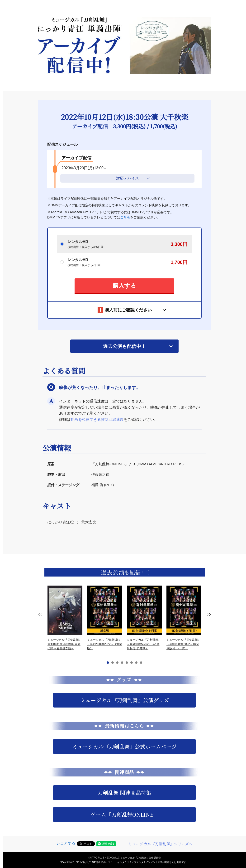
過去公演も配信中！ (124, 346)
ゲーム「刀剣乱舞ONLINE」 (125, 814)
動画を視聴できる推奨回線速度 (97, 419)
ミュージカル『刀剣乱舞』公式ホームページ (124, 746)
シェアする (66, 843)
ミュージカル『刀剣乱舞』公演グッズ (125, 700)
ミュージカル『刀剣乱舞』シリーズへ (160, 844)
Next (209, 614)
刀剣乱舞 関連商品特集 (124, 793)
